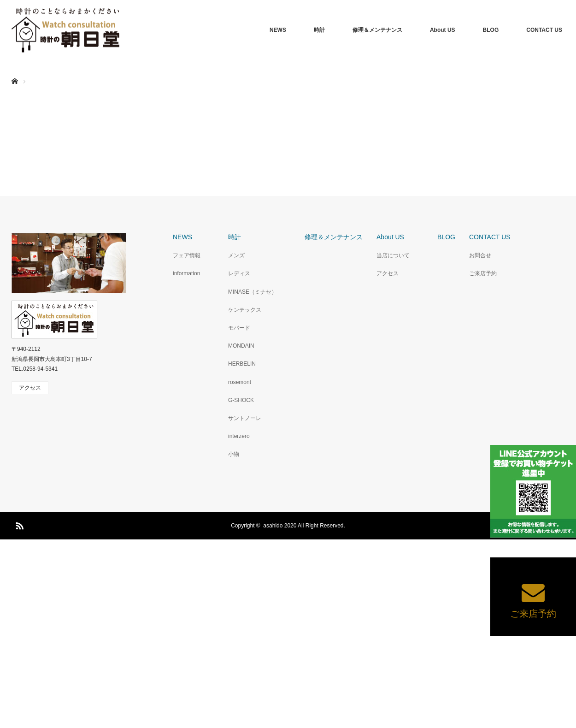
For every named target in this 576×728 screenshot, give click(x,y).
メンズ (236, 255)
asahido (273, 526)
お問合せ (480, 255)
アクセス (388, 273)
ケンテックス (245, 310)
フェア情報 (187, 255)
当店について (393, 255)
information (186, 273)
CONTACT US (544, 30)
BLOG (491, 30)
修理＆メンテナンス (377, 30)
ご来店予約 (483, 273)
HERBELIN (242, 364)
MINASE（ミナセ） (253, 292)
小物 (234, 454)
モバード (239, 328)
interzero (239, 436)
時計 (319, 30)
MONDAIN (241, 346)
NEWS (278, 30)
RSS (18, 524)
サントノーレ (245, 418)
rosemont (240, 382)
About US (443, 30)
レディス (239, 273)
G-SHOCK (241, 400)
